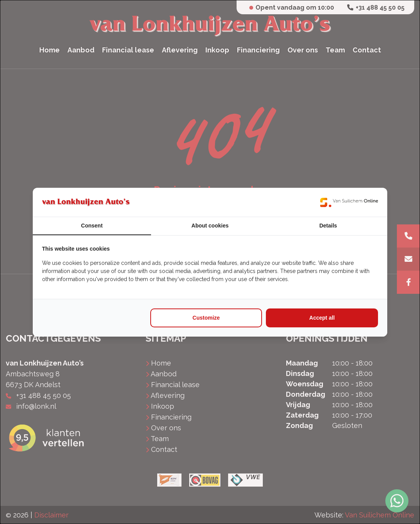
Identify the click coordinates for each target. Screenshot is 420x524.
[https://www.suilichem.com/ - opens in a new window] (349, 202)
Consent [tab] (92, 226)
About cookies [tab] (210, 226)
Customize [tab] (206, 318)
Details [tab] (328, 226)
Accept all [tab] (322, 318)
